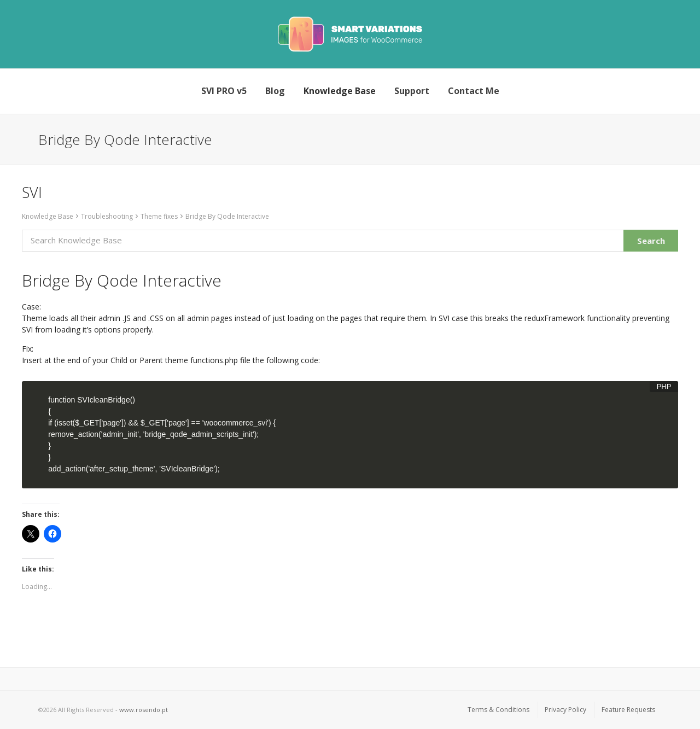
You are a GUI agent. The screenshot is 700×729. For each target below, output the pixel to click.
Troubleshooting (107, 216)
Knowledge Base (48, 216)
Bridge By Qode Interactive (227, 216)
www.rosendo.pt (144, 710)
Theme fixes (159, 216)
